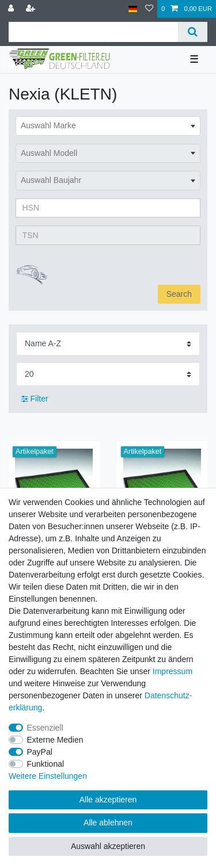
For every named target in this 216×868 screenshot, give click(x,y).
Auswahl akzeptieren (108, 846)
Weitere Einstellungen (48, 776)
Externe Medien (55, 740)
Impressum (173, 671)
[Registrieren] (32, 9)
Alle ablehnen (108, 823)
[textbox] (108, 126)
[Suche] (193, 32)
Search (179, 294)
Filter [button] (35, 399)
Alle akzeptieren (108, 800)
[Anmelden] (12, 9)
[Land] (133, 9)
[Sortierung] (108, 344)
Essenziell (45, 728)
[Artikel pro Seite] (108, 374)
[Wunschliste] (149, 9)
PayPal (40, 752)
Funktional (46, 764)
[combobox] (108, 126)
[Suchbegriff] (93, 32)
